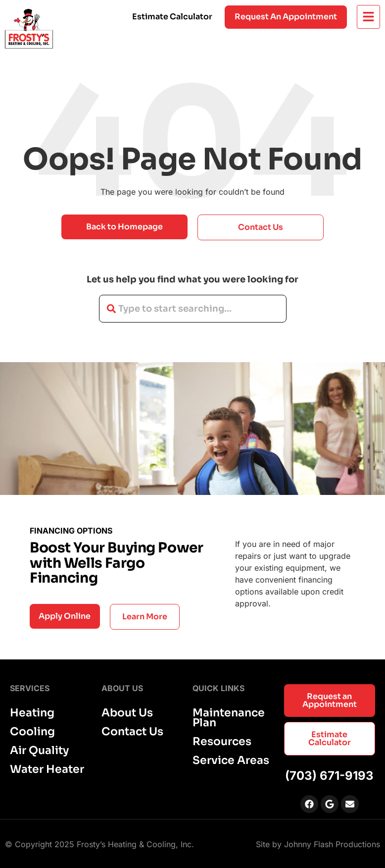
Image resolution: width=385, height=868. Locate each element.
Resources (222, 742)
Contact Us (132, 732)
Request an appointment (286, 17)
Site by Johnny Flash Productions (318, 844)
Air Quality (39, 751)
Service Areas (231, 760)
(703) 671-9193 (329, 776)
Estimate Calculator (172, 17)
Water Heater (47, 769)
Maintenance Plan (229, 718)
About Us (127, 713)
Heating (32, 713)
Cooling (32, 732)
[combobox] (193, 309)
